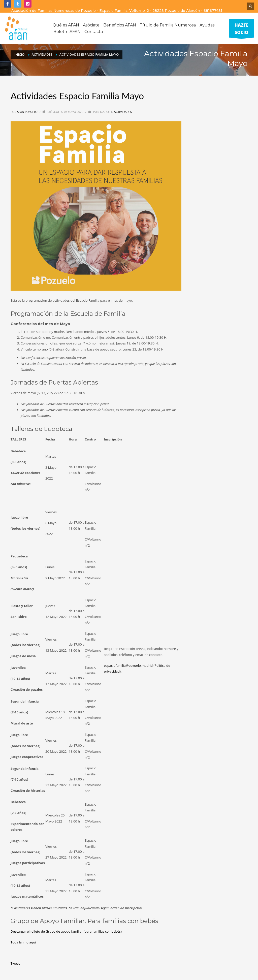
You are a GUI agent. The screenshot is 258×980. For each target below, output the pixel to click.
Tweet (15, 963)
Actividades (123, 112)
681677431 (213, 11)
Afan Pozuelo (28, 112)
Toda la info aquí (23, 942)
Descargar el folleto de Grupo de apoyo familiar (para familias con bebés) (66, 931)
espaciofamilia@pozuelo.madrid (128, 666)
